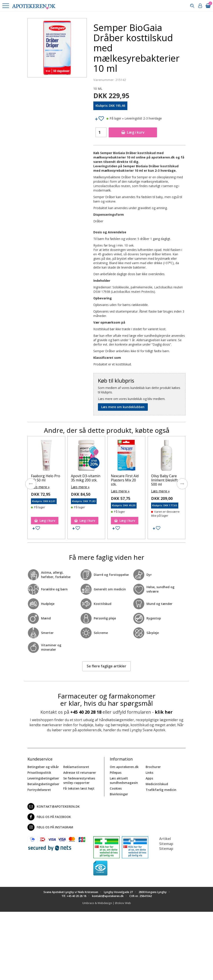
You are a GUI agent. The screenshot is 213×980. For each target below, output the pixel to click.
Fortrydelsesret (39, 789)
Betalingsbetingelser (43, 784)
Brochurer (153, 766)
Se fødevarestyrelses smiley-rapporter (79, 780)
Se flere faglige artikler (106, 666)
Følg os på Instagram (50, 827)
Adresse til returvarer (80, 772)
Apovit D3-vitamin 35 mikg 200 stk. (86, 478)
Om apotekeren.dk (124, 766)
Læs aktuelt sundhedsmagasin (124, 780)
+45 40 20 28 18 (86, 712)
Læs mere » (39, 487)
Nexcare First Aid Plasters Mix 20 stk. (125, 480)
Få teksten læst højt (79, 788)
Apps (149, 778)
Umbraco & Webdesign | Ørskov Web (107, 903)
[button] (5, 6)
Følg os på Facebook (49, 816)
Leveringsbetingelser (43, 778)
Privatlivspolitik (39, 772)
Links (149, 772)
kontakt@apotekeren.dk (54, 806)
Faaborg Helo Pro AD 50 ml (46, 478)
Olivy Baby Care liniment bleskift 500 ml (164, 480)
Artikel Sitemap (166, 841)
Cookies (116, 788)
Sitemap (166, 848)
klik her (164, 712)
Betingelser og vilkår (43, 766)
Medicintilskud (157, 784)
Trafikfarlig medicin (161, 789)
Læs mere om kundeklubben (123, 407)
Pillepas (116, 772)
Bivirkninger (119, 794)
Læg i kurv (133, 132)
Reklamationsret (76, 766)
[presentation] (31, 484)
